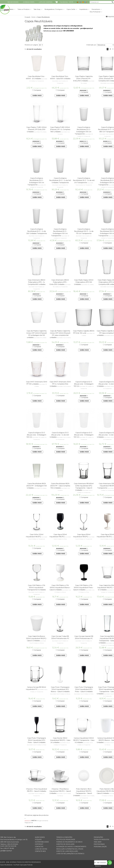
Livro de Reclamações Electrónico (70, 854)
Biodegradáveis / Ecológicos (54, 9)
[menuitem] (24, 9)
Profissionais (99, 844)
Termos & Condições (64, 837)
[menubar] (51, 10)
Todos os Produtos (24, 9)
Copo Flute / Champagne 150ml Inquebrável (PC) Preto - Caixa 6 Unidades (37, 740)
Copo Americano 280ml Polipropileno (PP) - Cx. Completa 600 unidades (37, 282)
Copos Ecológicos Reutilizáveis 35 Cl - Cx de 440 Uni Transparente (84, 180)
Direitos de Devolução (65, 844)
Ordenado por (91, 45)
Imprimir (111, 17)
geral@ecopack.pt (6, 851)
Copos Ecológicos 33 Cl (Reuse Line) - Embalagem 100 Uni (36, 435)
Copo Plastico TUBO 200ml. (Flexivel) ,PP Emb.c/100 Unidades (37, 129)
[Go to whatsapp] (110, 863)
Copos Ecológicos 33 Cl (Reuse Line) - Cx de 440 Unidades (59, 435)
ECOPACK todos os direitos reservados (21, 862)
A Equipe (38, 840)
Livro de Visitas (41, 849)
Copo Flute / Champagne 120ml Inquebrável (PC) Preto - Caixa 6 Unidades (84, 689)
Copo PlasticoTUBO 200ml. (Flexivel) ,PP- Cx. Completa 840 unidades (60, 129)
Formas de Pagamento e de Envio (69, 842)
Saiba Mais (37, 96)
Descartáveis (96, 9)
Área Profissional (95, 12)
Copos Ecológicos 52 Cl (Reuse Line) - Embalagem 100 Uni (84, 384)
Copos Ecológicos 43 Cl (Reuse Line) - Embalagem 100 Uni (84, 435)
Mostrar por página (31, 45)
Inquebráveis (83, 9)
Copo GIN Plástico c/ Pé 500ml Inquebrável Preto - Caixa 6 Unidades (83, 588)
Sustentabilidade (42, 842)
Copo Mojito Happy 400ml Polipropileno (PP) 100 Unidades (84, 282)
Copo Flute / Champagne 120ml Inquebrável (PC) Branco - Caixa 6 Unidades (60, 689)
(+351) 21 (9, 844)
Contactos (39, 847)
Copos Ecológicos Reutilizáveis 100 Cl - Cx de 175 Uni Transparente (84, 231)
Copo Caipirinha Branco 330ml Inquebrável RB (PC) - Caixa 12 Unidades (37, 638)
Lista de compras (46, 2)
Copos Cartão (71, 9)
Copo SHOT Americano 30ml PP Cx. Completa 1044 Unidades (60, 384)
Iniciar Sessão (13, 2)
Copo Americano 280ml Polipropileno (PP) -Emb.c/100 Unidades (59, 282)
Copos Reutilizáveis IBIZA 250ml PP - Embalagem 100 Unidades (37, 486)
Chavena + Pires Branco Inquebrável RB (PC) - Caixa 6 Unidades (60, 791)
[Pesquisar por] (100, 2)
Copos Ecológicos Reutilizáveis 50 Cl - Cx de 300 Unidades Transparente (37, 231)
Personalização (100, 847)
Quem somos (40, 837)
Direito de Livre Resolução (67, 851)
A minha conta (29, 2)
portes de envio (28, 821)
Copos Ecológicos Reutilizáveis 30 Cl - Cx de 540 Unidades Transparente (60, 180)
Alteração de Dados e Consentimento (71, 847)
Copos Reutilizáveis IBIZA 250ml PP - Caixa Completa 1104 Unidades (60, 486)
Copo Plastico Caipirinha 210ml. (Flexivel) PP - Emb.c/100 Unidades (83, 79)
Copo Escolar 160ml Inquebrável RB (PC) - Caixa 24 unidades (60, 740)
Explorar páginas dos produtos (37, 815)
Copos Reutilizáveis (39, 21)
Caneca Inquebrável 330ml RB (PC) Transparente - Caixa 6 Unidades (84, 740)
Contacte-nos (40, 851)
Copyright (39, 844)
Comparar (37, 90)
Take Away (37, 9)
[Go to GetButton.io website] (96, 866)
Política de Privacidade (66, 840)
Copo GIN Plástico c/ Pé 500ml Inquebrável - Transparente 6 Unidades (37, 588)
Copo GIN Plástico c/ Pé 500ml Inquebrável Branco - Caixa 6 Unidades (60, 588)
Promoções (98, 837)
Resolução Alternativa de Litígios (70, 849)
